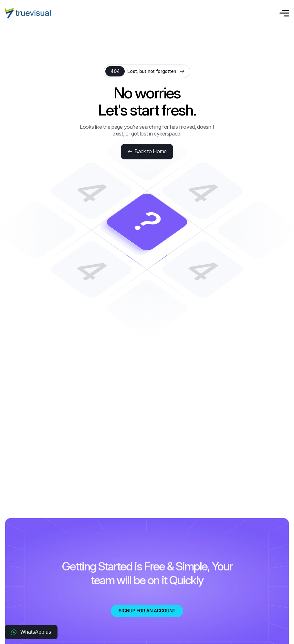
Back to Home (147, 151)
